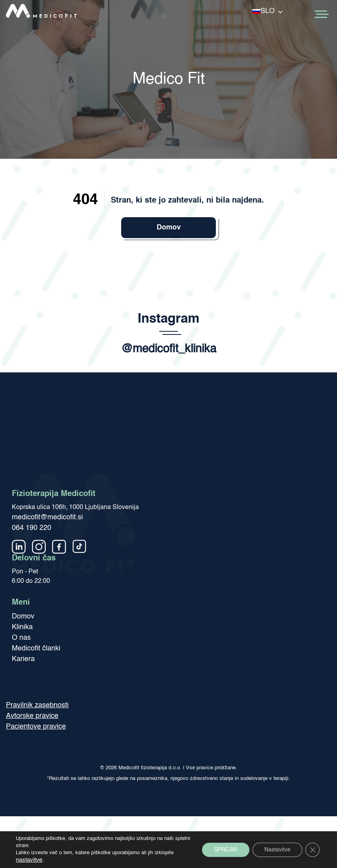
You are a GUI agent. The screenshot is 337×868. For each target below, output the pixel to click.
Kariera (23, 659)
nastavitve (29, 860)
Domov (169, 227)
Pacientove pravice (36, 727)
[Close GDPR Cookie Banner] (313, 850)
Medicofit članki (36, 648)
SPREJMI (226, 850)
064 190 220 (32, 528)
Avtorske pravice (32, 716)
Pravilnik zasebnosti (37, 705)
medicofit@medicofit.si (47, 517)
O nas (21, 638)
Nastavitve (277, 850)
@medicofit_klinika (169, 349)
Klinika (22, 627)
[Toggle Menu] (321, 14)
